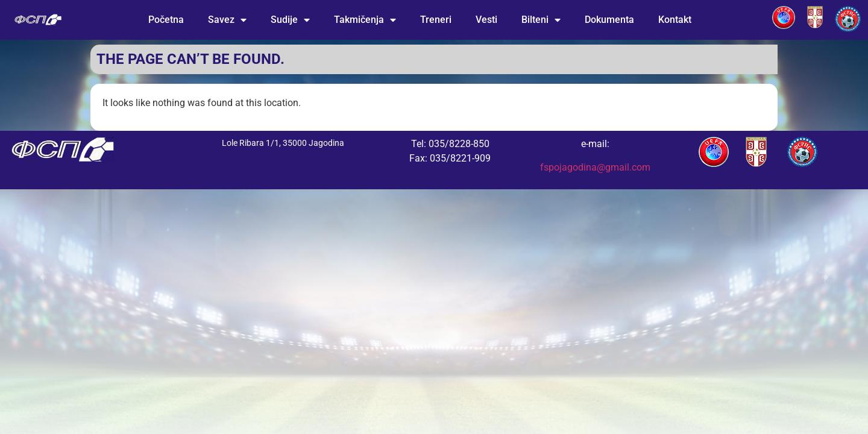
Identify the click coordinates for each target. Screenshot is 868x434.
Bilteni (541, 20)
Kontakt (675, 20)
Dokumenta (609, 20)
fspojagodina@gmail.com (595, 167)
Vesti (486, 20)
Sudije (290, 20)
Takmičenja (365, 20)
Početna (166, 20)
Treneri (436, 20)
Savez (227, 20)
